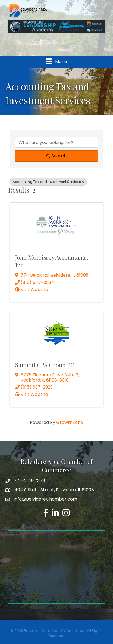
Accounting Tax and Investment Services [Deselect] (48, 182)
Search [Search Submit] (56, 156)
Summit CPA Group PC (45, 365)
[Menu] (56, 61)
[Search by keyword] (56, 142)
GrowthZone (70, 422)
